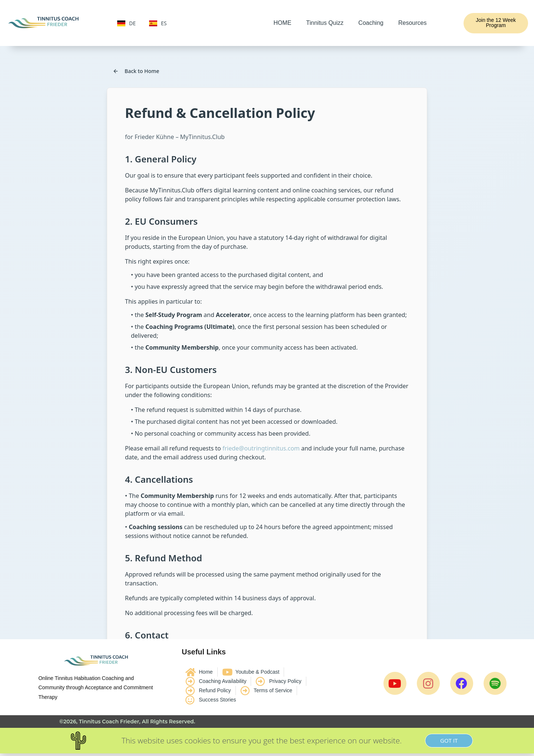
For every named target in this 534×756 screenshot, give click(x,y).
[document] (267, 741)
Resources (412, 23)
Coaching (371, 23)
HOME (283, 23)
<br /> (267, 343)
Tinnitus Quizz (325, 23)
